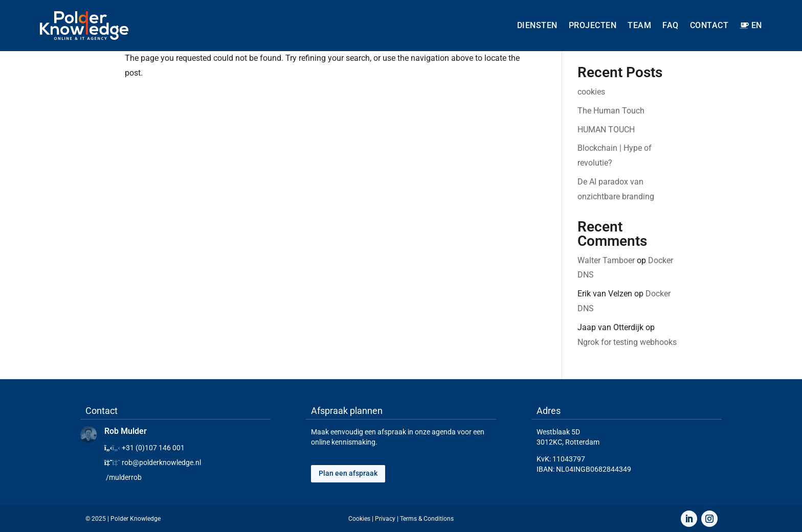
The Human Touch (611, 111)
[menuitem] (751, 26)
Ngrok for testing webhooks (627, 342)
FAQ (671, 25)
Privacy (385, 519)
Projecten (593, 25)
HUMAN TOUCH (606, 130)
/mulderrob (124, 477)
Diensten (537, 25)
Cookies (359, 519)
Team (639, 25)
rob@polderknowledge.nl (161, 462)
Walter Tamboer (606, 260)
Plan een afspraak (348, 473)
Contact (709, 25)
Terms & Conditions (427, 519)
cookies (591, 92)
